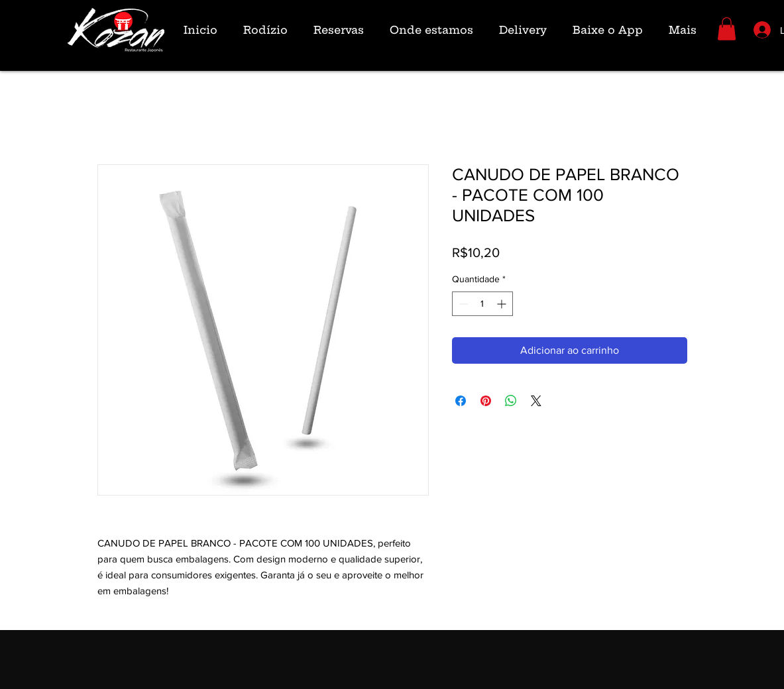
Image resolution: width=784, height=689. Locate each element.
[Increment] (503, 304)
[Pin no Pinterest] (486, 401)
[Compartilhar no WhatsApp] (511, 401)
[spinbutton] (482, 304)
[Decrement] (462, 304)
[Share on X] (536, 401)
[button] (727, 29)
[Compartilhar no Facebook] (461, 401)
